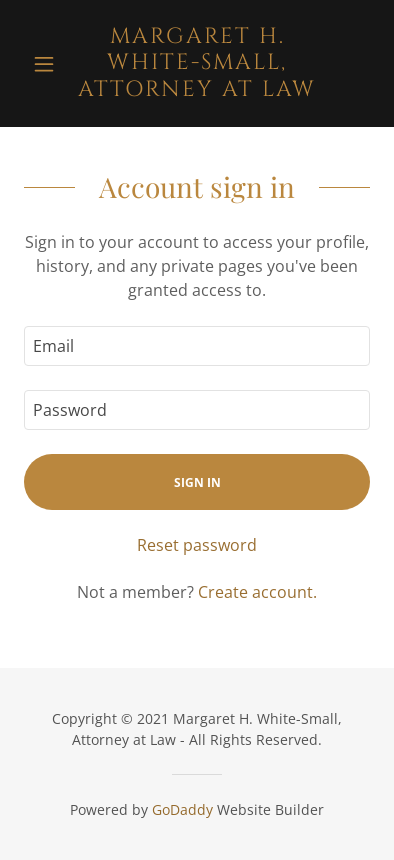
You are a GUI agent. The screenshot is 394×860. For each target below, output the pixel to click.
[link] (197, 63)
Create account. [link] (257, 592)
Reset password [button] (197, 545)
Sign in (197, 482)
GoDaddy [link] (182, 809)
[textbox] (197, 346)
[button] (50, 64)
